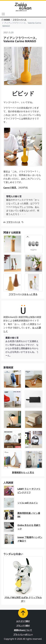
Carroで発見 (10, 188)
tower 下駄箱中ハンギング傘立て (30, 539)
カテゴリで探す (23, 621)
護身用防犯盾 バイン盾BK (29, 515)
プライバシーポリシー (23, 635)
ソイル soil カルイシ (28, 503)
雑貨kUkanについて (23, 630)
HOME (6, 20)
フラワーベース (20, 20)
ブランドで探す (23, 626)
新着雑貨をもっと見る (23, 472)
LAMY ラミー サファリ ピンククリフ (29, 491)
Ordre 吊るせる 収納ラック (29, 527)
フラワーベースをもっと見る (23, 294)
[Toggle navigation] (3, 14)
